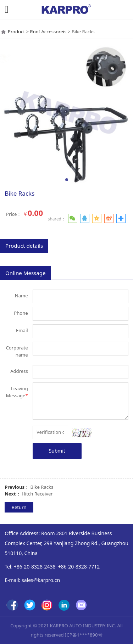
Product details (24, 246)
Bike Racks (42, 487)
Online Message (25, 273)
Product (16, 32)
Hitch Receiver (37, 494)
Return (19, 507)
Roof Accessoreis (48, 32)
